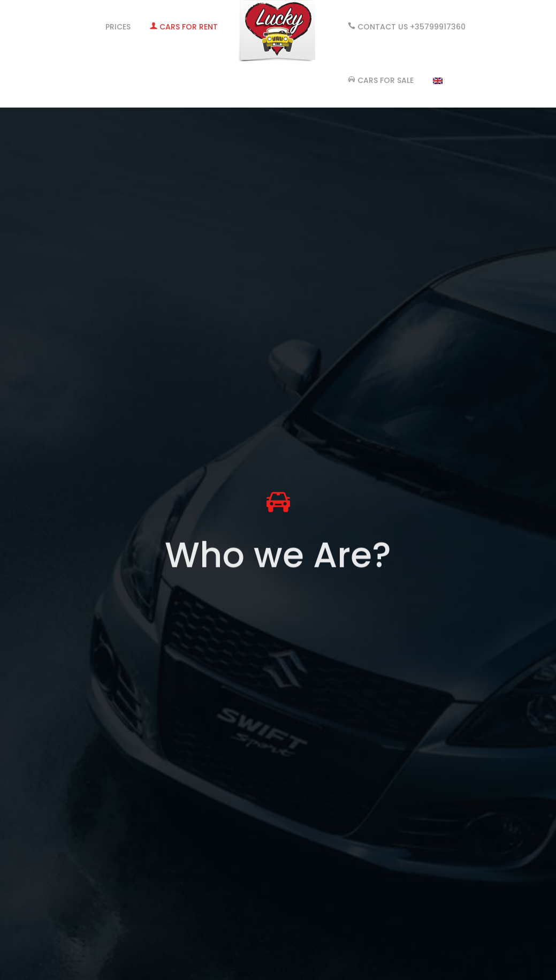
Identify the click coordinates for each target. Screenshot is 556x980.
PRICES (118, 27)
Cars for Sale (381, 80)
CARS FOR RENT (184, 27)
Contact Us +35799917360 (407, 27)
